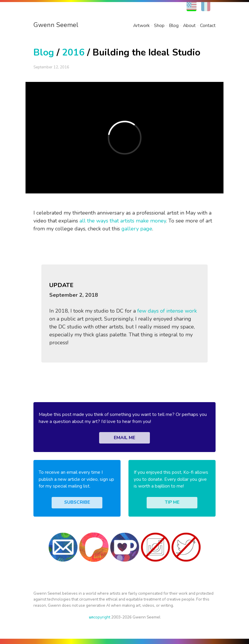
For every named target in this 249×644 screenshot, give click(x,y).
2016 (73, 52)
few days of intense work (167, 311)
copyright (100, 617)
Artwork (141, 26)
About (189, 26)
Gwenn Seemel (56, 25)
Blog (174, 26)
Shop (159, 26)
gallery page (137, 229)
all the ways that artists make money (123, 221)
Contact (208, 26)
